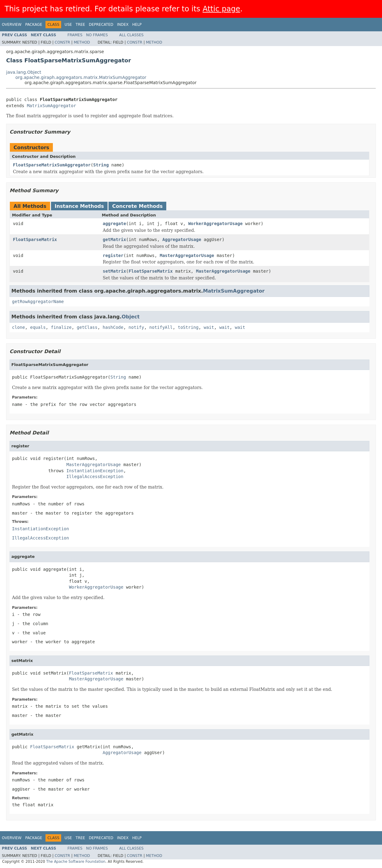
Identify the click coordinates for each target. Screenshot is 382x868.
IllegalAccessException (95, 477)
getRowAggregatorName (38, 302)
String (101, 165)
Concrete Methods (137, 206)
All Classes (131, 35)
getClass (87, 327)
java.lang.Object (24, 72)
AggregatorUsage (182, 239)
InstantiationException (95, 471)
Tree (80, 25)
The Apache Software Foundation (76, 862)
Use (68, 25)
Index (123, 25)
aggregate (114, 224)
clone (18, 327)
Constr (62, 42)
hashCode (113, 327)
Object (131, 317)
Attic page (221, 9)
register (113, 255)
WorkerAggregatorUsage (215, 224)
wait (209, 327)
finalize (61, 327)
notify (136, 327)
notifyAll (161, 327)
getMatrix (114, 239)
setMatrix (114, 271)
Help (137, 25)
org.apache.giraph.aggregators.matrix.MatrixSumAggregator (81, 77)
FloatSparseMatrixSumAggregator (52, 165)
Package (34, 25)
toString (188, 327)
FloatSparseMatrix (35, 239)
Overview (12, 25)
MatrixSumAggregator (51, 106)
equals (38, 327)
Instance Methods (79, 206)
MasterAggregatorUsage (187, 255)
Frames (75, 35)
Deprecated (101, 25)
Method (82, 42)
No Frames (97, 35)
